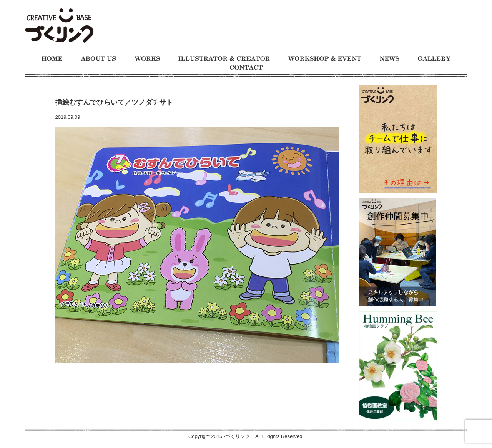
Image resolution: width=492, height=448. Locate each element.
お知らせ (390, 59)
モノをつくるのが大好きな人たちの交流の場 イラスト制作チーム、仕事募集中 (59, 26)
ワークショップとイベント (325, 59)
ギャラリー (434, 59)
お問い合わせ (246, 67)
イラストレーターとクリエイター (224, 59)
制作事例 (147, 59)
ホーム (52, 59)
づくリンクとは (98, 59)
